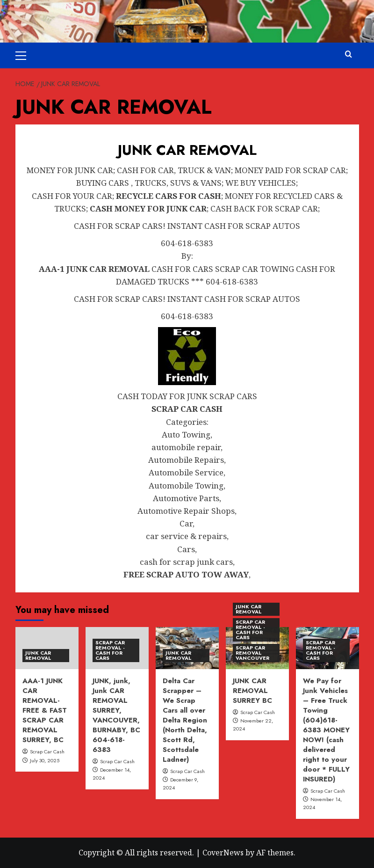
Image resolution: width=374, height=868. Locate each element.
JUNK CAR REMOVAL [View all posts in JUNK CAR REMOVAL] (38, 655)
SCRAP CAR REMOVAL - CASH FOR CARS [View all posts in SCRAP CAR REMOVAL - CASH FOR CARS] (110, 650)
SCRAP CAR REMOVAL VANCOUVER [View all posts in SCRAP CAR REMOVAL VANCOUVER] (252, 653)
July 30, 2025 (45, 760)
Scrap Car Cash (47, 751)
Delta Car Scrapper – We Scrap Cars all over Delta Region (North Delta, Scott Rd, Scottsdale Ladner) (185, 720)
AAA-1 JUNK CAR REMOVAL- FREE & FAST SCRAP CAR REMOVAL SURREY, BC (45, 710)
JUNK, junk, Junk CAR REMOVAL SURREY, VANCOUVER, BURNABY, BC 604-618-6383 (116, 715)
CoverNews (223, 853)
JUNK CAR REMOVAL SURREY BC (252, 691)
